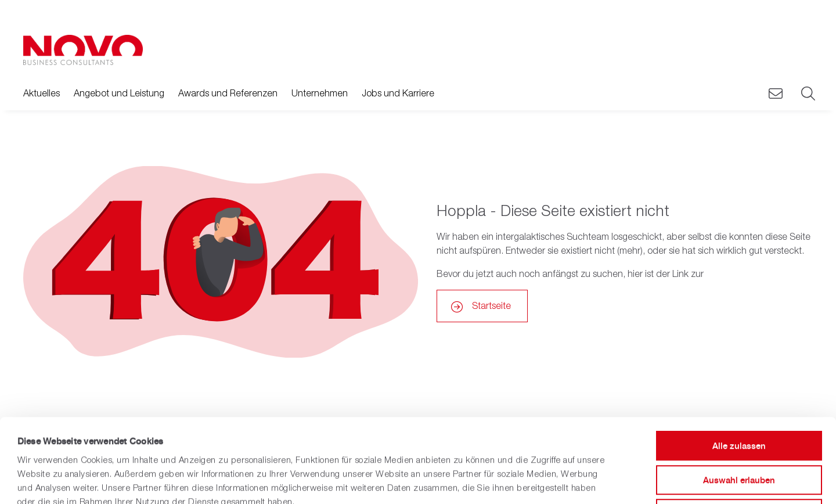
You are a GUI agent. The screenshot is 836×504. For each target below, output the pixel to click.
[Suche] (807, 94)
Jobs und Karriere (398, 93)
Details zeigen (478, 481)
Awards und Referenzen (228, 93)
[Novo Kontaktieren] (776, 94)
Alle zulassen (739, 362)
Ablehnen (739, 430)
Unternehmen (320, 93)
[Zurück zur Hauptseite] (83, 50)
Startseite (491, 305)
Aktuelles (42, 93)
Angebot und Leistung (119, 93)
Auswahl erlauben (739, 396)
